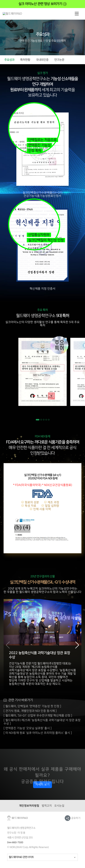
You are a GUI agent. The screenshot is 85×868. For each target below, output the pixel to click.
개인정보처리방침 (29, 806)
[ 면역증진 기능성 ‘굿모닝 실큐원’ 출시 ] (28, 728)
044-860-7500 (15, 842)
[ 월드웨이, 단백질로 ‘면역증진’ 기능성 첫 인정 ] (32, 706)
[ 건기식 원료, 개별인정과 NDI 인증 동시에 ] (30, 711)
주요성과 (9, 60)
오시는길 (59, 806)
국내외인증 (42, 60)
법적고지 (47, 806)
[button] (38, 420)
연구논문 (59, 60)
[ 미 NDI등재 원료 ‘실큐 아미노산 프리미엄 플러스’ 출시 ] (38, 733)
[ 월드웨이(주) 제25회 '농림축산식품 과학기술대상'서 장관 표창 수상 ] (42, 722)
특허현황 (25, 60)
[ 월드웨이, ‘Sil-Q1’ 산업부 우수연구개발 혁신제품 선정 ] (38, 716)
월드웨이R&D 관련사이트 (21, 857)
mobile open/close (77, 14)
